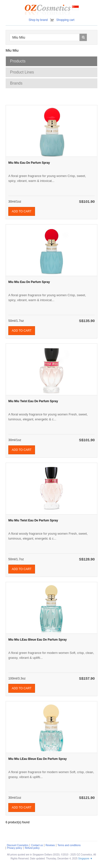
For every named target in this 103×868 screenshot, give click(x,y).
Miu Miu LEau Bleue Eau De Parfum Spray (38, 640)
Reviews (50, 845)
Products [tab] (18, 61)
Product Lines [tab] (22, 72)
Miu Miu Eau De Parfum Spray (29, 163)
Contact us (37, 845)
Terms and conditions (69, 845)
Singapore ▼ (85, 859)
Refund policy (32, 848)
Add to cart (22, 211)
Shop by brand (38, 20)
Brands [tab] (16, 83)
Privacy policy (15, 848)
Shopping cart (65, 20)
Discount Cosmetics (18, 845)
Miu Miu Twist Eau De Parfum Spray (33, 401)
